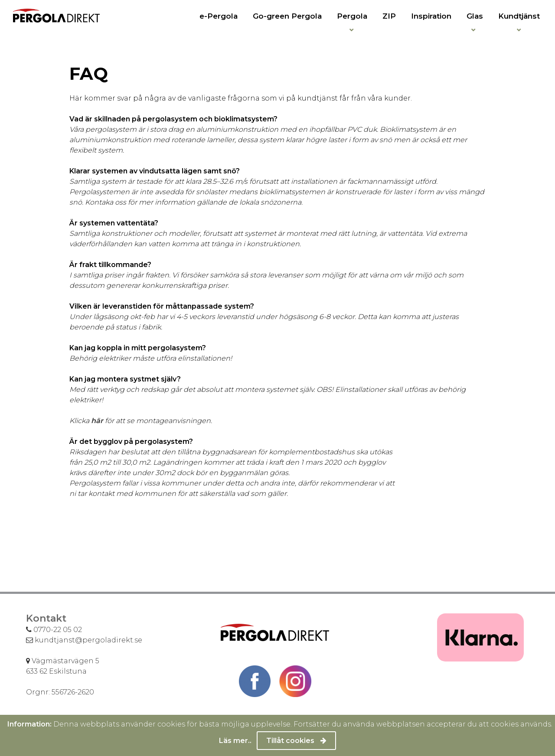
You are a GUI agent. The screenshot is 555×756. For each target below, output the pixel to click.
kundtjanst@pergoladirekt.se (84, 640)
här (97, 421)
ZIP (389, 16)
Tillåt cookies (296, 741)
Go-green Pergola (287, 16)
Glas (475, 16)
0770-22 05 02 (54, 630)
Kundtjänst (519, 16)
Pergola (352, 16)
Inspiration (431, 16)
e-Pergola (219, 16)
